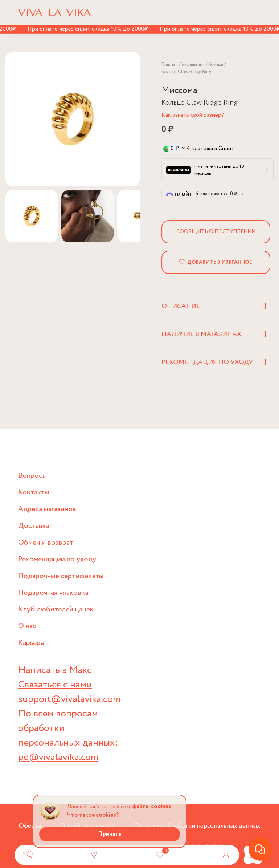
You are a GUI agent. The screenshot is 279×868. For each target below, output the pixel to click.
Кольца (216, 64)
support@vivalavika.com (69, 699)
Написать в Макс (55, 670)
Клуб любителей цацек (56, 609)
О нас (27, 626)
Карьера (31, 643)
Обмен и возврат (46, 543)
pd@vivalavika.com (58, 757)
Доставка (34, 526)
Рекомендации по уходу (57, 559)
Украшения (193, 64)
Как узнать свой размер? (193, 115)
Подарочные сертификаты (61, 576)
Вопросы (32, 476)
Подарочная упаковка (53, 593)
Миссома (179, 91)
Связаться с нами (55, 685)
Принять (110, 834)
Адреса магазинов (47, 509)
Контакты (34, 492)
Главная (170, 64)
